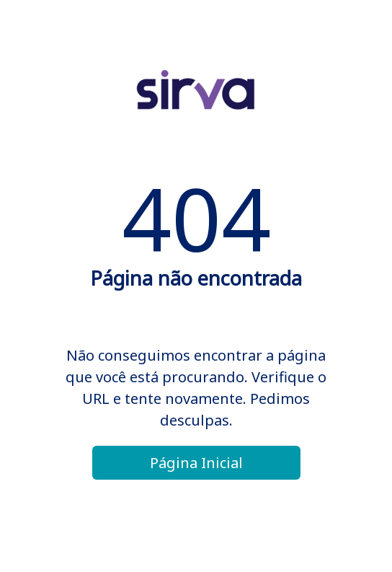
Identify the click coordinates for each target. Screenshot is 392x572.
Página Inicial (196, 463)
